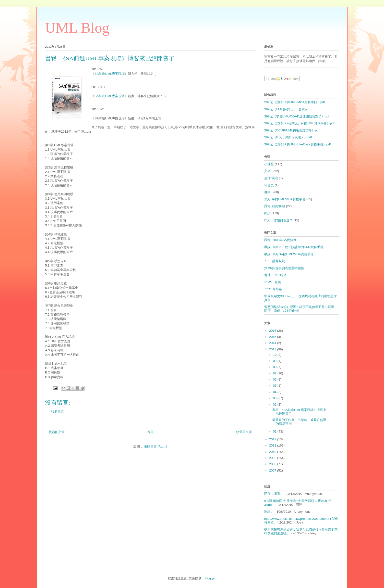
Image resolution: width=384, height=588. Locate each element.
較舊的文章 (244, 432)
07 (275, 373)
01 (275, 431)
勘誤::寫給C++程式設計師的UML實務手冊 (294, 247)
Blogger (210, 578)
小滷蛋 (269, 164)
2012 (273, 439)
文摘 (267, 171)
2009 (273, 458)
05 (275, 386)
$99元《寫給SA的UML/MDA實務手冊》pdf (294, 102)
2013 (273, 349)
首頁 (150, 432)
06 (275, 379)
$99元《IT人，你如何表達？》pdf (288, 137)
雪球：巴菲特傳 (275, 275)
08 (275, 367)
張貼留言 (58, 412)
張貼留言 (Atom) (156, 446)
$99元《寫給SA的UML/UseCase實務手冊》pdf (298, 144)
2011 (273, 445)
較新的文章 (57, 432)
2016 (273, 331)
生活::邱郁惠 (273, 289)
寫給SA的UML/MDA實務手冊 (285, 199)
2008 (273, 464)
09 (275, 361)
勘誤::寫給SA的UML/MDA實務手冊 (289, 254)
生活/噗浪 (271, 178)
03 (275, 398)
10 (275, 355)
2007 (273, 470)
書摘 (267, 192)
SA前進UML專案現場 (110, 74)
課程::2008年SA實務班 (280, 240)
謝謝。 (269, 512)
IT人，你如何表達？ (278, 220)
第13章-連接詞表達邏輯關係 (284, 268)
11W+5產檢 (273, 282)
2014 (273, 343)
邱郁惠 (269, 185)
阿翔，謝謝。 (274, 494)
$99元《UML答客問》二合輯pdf (287, 109)
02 (275, 404)
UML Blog (77, 28)
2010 (273, 452)
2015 (273, 337)
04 (275, 392)
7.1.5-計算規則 (275, 261)
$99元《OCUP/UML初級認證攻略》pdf (292, 130)
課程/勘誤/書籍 (275, 206)
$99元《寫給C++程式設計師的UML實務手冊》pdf (299, 123)
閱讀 (267, 213)
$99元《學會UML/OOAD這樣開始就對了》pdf (297, 116)
